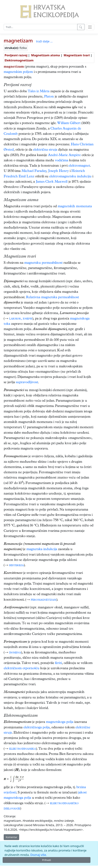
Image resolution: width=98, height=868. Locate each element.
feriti (59, 663)
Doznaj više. (38, 855)
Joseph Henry (58, 171)
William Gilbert (69, 123)
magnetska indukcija (42, 549)
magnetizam (18, 40)
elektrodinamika (23, 749)
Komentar (12, 837)
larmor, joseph (21, 319)
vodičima (62, 161)
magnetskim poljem (18, 72)
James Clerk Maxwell (52, 182)
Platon (49, 97)
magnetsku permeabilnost (43, 263)
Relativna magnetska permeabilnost (53, 298)
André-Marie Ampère (64, 155)
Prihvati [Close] (46, 860)
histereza (16, 566)
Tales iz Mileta (39, 92)
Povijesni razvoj (16, 55)
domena (15, 653)
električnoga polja (37, 728)
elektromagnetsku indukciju (70, 177)
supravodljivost (27, 383)
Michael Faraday (34, 171)
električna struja (45, 150)
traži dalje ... (44, 41)
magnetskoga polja (60, 722)
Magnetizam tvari (77, 55)
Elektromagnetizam (19, 60)
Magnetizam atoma (45, 55)
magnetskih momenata (75, 207)
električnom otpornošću (22, 669)
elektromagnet (79, 166)
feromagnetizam (44, 600)
